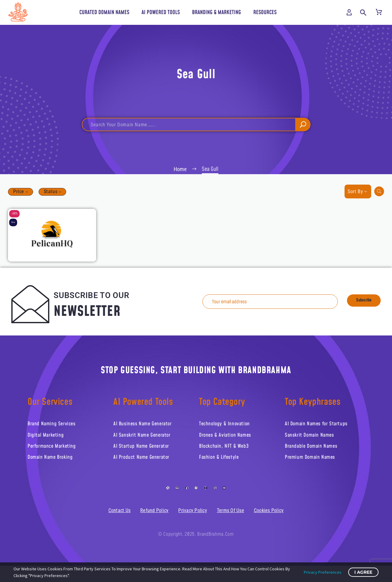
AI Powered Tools (161, 12)
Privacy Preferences (323, 572)
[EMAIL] (275, 306)
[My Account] (349, 13)
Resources (265, 12)
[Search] (196, 127)
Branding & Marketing (217, 12)
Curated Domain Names (104, 12)
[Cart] (379, 13)
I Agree (363, 572)
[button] (363, 13)
